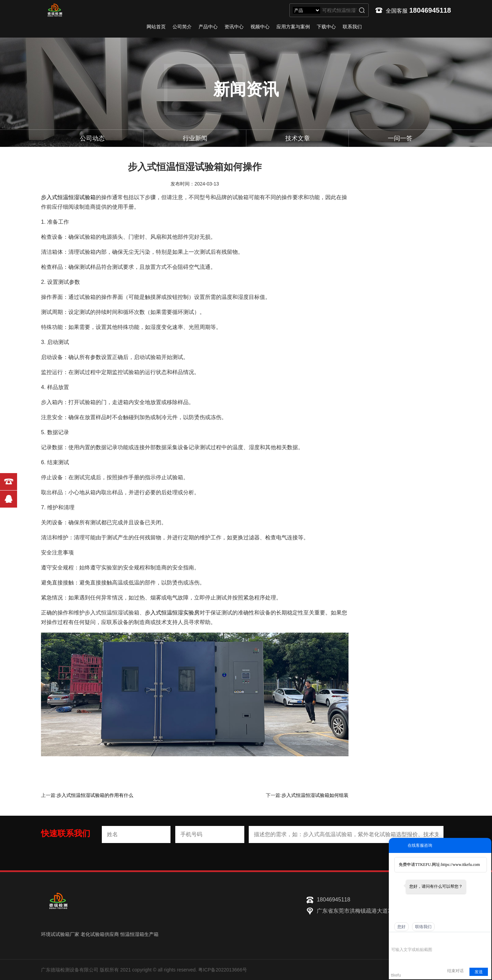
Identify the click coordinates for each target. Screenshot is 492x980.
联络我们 (423, 927)
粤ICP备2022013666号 (223, 970)
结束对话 (455, 971)
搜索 (362, 10)
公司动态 (92, 138)
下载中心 (326, 27)
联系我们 (352, 27)
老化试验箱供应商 (100, 934)
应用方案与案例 (293, 27)
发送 (479, 972)
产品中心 (208, 27)
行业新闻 (195, 138)
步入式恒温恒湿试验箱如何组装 (315, 795)
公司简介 (182, 27)
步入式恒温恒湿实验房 (172, 613)
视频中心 (260, 27)
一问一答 (400, 138)
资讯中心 (234, 27)
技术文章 (298, 138)
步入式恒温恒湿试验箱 (68, 197)
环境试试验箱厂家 (60, 934)
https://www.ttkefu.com (460, 865)
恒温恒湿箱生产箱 (139, 934)
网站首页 (156, 27)
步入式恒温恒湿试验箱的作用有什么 (95, 795)
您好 (401, 927)
